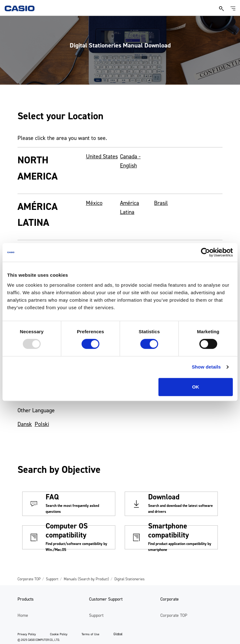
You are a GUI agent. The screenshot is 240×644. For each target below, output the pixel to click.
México (94, 203)
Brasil (161, 203)
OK (196, 387)
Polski (42, 424)
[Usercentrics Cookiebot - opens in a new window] (205, 252)
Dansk (25, 424)
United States (102, 156)
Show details (206, 367)
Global (118, 634)
